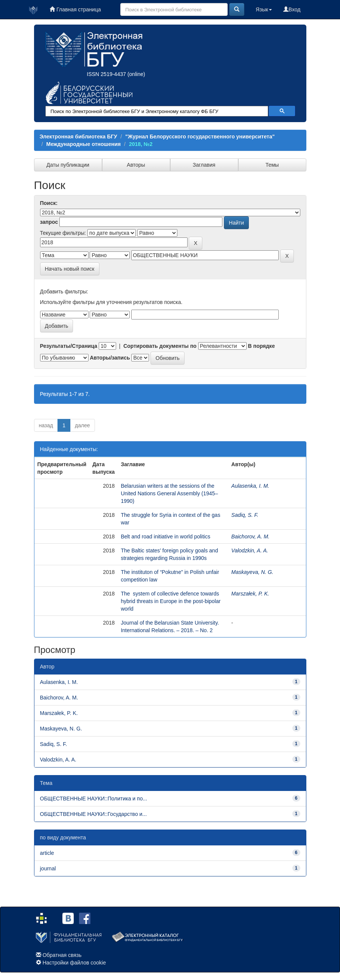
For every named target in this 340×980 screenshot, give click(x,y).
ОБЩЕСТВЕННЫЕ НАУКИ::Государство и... (94, 814)
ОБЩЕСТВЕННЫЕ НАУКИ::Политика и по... (94, 799)
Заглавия (204, 165)
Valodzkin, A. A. (250, 550)
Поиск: (49, 203)
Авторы (136, 165)
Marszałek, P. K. (250, 594)
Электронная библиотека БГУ (78, 136)
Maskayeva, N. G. (252, 572)
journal (48, 868)
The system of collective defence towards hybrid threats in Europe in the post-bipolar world (171, 601)
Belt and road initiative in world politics (165, 537)
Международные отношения (83, 144)
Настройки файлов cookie (74, 963)
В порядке (261, 346)
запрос (49, 222)
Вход (292, 9)
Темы (272, 165)
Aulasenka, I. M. (250, 486)
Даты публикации (68, 165)
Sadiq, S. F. (245, 515)
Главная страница (75, 9)
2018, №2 (141, 144)
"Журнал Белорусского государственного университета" (200, 136)
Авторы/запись (110, 358)
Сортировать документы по (160, 346)
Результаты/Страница (69, 346)
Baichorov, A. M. (251, 537)
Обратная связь (62, 955)
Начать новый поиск (70, 269)
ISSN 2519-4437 (107, 74)
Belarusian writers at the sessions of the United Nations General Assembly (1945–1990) (169, 493)
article (47, 853)
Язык (264, 9)
